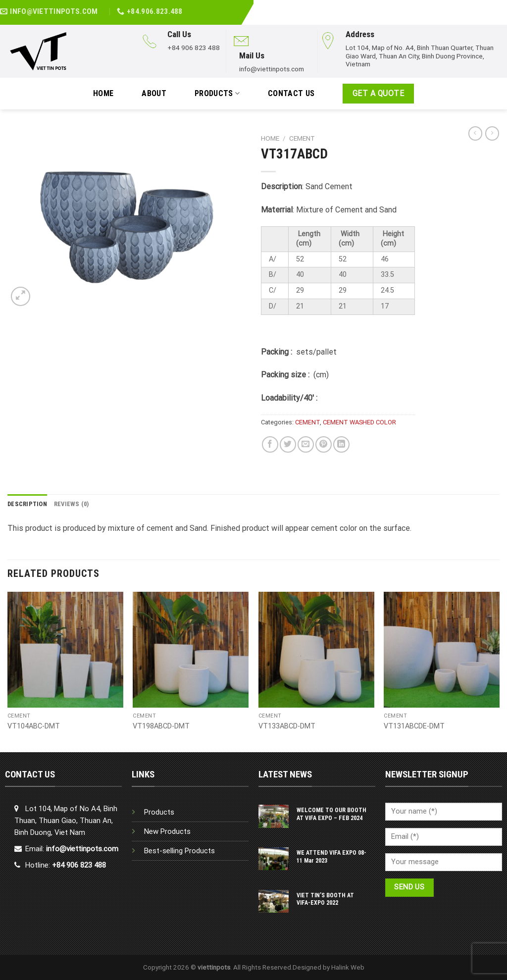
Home (270, 138)
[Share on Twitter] (288, 444)
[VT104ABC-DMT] (65, 650)
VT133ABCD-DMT (287, 726)
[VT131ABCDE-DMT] (442, 650)
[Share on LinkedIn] (341, 444)
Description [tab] (27, 504)
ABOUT (154, 93)
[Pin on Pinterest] (324, 444)
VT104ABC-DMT (34, 726)
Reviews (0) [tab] (72, 504)
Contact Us (291, 93)
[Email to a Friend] (306, 444)
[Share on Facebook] (270, 444)
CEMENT (302, 138)
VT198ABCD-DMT (161, 726)
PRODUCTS (217, 94)
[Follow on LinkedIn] (491, 7)
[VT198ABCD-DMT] (191, 650)
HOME (103, 93)
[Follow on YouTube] (502, 7)
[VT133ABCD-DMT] (316, 650)
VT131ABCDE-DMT (414, 726)
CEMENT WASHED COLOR (359, 422)
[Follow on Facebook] (480, 7)
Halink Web (348, 967)
